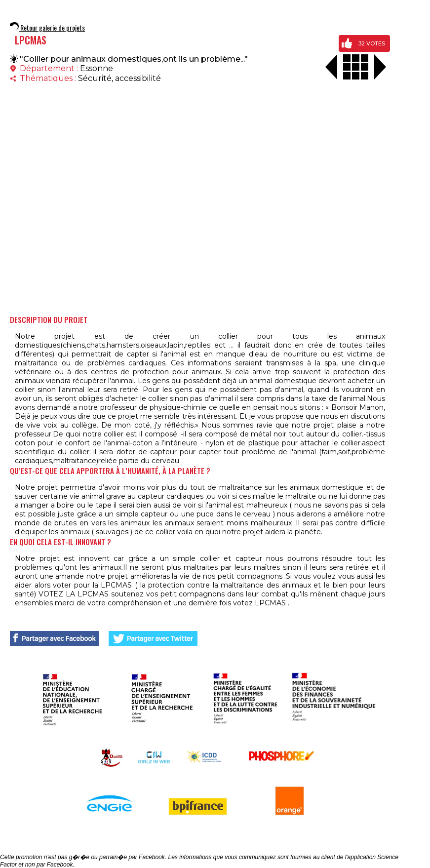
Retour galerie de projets (47, 27)
